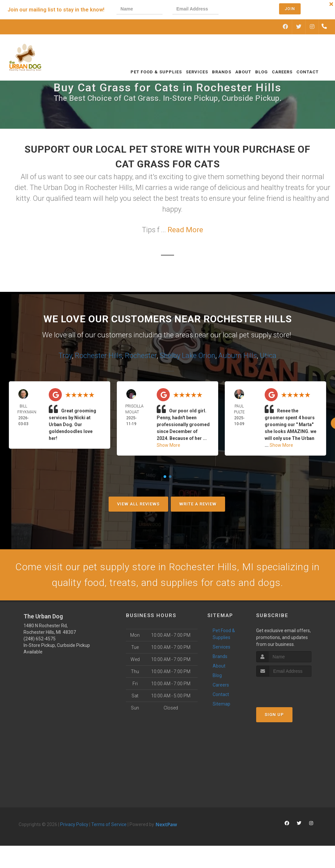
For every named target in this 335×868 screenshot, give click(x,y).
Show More (168, 445)
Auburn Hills (238, 356)
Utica (268, 356)
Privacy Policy (74, 824)
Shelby (170, 356)
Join (290, 9)
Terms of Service (109, 824)
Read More (185, 230)
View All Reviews (138, 504)
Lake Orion (199, 356)
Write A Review (198, 504)
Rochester (141, 356)
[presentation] (251, 10)
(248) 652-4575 (40, 639)
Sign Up (274, 715)
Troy (65, 356)
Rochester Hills (98, 356)
